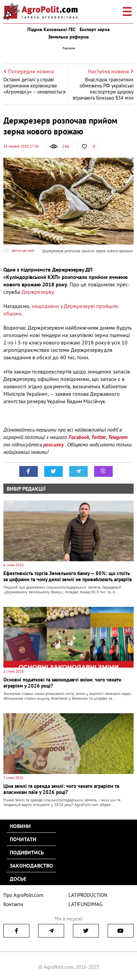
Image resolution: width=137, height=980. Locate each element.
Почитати (23, 839)
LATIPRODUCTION (88, 895)
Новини (20, 826)
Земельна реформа (68, 37)
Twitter (99, 437)
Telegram (118, 437)
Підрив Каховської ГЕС (51, 29)
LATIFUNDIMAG (85, 904)
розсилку (54, 444)
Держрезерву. (38, 292)
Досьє (18, 879)
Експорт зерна (95, 29)
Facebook (79, 437)
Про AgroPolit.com (23, 895)
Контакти (13, 904)
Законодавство (31, 866)
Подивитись (27, 852)
